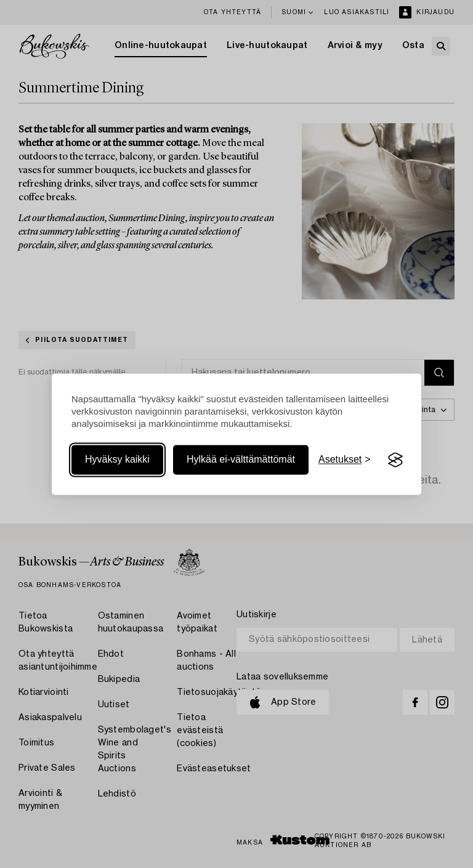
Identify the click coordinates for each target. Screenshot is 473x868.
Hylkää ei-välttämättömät (241, 460)
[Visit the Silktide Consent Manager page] (395, 460)
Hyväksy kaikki (117, 460)
